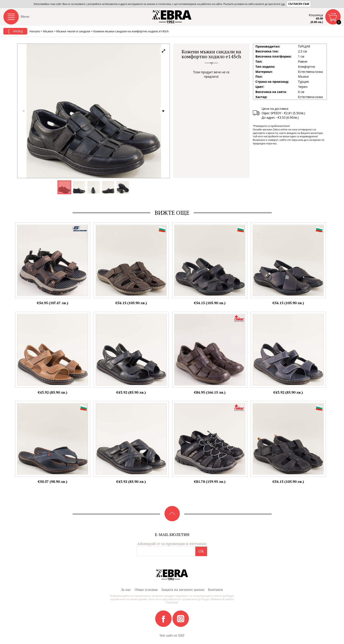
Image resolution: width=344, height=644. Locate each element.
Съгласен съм (299, 4)
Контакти (215, 590)
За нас (126, 590)
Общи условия (146, 590)
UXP (181, 635)
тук (283, 4)
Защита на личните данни (183, 590)
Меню (25, 16)
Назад (15, 31)
